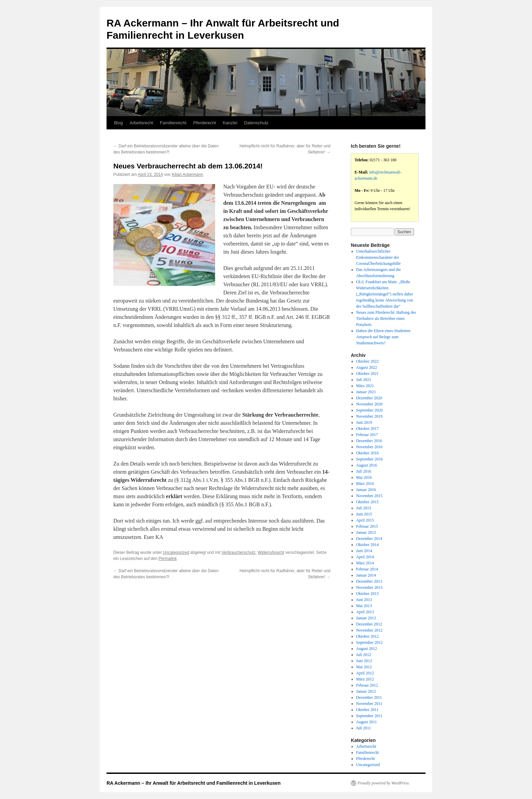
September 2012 (369, 642)
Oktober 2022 (367, 361)
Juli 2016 (364, 471)
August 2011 (367, 722)
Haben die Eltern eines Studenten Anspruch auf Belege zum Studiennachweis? (383, 337)
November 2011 (369, 704)
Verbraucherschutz (239, 552)
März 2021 (365, 386)
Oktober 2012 (367, 636)
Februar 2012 (367, 685)
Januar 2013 (366, 618)
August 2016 (367, 465)
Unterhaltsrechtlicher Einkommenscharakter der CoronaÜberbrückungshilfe (378, 257)
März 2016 (365, 484)
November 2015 (369, 496)
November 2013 (369, 587)
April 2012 (365, 673)
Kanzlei (230, 123)
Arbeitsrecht (141, 123)
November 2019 (369, 416)
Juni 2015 (364, 514)
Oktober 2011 (367, 710)
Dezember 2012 (369, 624)
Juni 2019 (364, 422)
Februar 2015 (367, 526)
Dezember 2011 (369, 697)
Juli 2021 (364, 380)
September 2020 (369, 410)
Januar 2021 (366, 392)
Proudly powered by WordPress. (384, 783)
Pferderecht (204, 123)
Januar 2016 (366, 490)
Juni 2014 (364, 551)
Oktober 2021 (367, 374)
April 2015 (365, 520)
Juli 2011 (364, 728)
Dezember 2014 (369, 539)
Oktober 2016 (367, 453)
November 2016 (369, 447)
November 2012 (369, 630)
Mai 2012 (364, 667)
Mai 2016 (364, 477)
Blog (118, 123)
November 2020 (369, 404)
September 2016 (369, 459)
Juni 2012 (364, 661)
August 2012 (367, 649)
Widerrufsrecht (271, 552)
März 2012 (365, 679)
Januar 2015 (366, 532)
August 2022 (367, 367)
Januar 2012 (366, 691)
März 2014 (365, 563)
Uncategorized (176, 552)
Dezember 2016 (369, 441)
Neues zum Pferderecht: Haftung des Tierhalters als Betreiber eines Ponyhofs (386, 319)
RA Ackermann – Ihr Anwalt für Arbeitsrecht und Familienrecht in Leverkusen (194, 783)
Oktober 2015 (367, 502)
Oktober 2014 (367, 545)
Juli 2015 (364, 508)
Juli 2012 (364, 655)
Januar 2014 (366, 575)
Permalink (167, 559)
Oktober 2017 (367, 429)
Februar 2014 (367, 569)
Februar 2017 (367, 435)
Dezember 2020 (369, 398)
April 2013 (365, 612)
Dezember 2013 (369, 581)
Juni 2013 (364, 600)
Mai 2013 (364, 606)
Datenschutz (256, 123)
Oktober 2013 (367, 594)
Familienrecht (173, 123)
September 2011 (369, 716)
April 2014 (365, 557)
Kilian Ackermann (187, 175)
